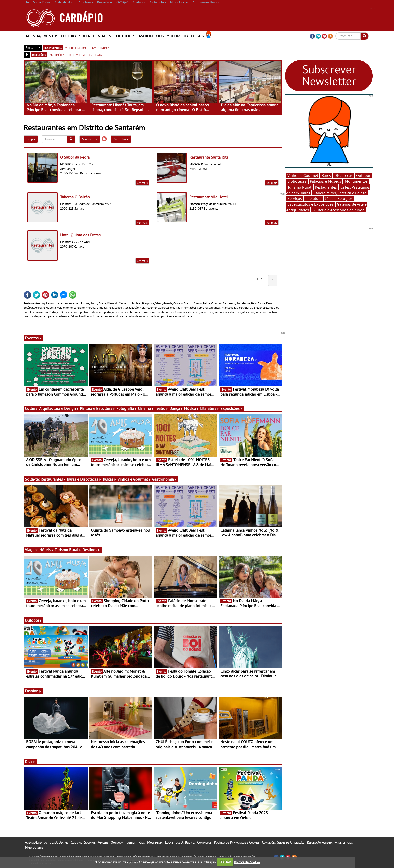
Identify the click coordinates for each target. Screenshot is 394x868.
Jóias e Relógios (339, 198)
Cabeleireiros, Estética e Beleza (340, 193)
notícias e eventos (80, 55)
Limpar (31, 139)
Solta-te (87, 36)
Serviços (295, 198)
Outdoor (125, 36)
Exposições (232, 408)
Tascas (109, 479)
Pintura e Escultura (98, 408)
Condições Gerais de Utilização (283, 842)
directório (39, 55)
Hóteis (46, 550)
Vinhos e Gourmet (134, 479)
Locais (198, 36)
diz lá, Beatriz (59, 842)
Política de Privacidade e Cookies (237, 842)
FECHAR (225, 862)
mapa (99, 55)
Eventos (33, 338)
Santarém (90, 139)
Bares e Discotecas (84, 479)
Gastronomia (164, 479)
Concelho (121, 139)
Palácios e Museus (326, 181)
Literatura (210, 408)
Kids (160, 36)
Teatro (162, 408)
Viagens (106, 36)
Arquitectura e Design (59, 408)
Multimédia (178, 36)
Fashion (145, 36)
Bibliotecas (297, 181)
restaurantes (53, 48)
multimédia (57, 55)
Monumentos (356, 181)
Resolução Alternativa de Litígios (330, 842)
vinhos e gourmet (77, 48)
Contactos (204, 842)
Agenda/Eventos (42, 36)
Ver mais (142, 183)
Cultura (69, 36)
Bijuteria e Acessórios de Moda (338, 210)
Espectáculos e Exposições (310, 204)
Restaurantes (53, 479)
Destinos (91, 550)
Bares (326, 175)
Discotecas (343, 175)
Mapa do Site (34, 847)
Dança (176, 408)
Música (191, 408)
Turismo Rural (68, 550)
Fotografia (127, 408)
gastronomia (101, 48)
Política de (247, 862)
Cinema (146, 408)
